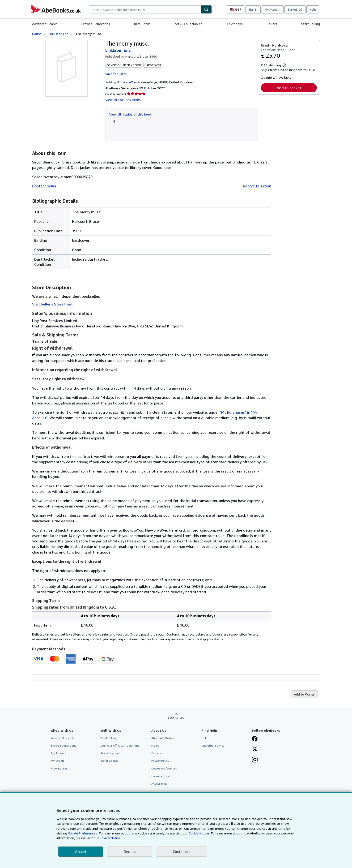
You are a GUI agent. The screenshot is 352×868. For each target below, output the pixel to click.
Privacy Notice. (110, 838)
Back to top (176, 717)
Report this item (257, 186)
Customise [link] (182, 851)
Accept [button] (81, 851)
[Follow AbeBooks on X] (255, 749)
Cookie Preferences (164, 768)
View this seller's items (123, 100)
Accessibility (159, 784)
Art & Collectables (189, 24)
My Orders (58, 761)
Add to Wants (304, 694)
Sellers (272, 24)
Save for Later (116, 74)
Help (313, 9)
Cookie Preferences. (83, 833)
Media (155, 746)
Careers (156, 753)
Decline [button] (130, 851)
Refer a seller (110, 761)
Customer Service (213, 746)
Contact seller (44, 186)
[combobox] (145, 9)
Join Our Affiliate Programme (120, 746)
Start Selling (311, 24)
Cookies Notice (161, 776)
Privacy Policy (160, 761)
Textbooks (235, 24)
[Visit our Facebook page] (255, 739)
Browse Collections (96, 24)
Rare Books (142, 24)
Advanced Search (45, 24)
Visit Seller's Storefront (52, 304)
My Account (273, 9)
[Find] (206, 9)
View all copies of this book (130, 114)
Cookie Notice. (199, 833)
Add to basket (289, 88)
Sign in (253, 9)
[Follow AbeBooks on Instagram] (255, 760)
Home (37, 34)
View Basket (59, 768)
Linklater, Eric (58, 34)
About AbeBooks (163, 738)
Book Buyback (110, 753)
